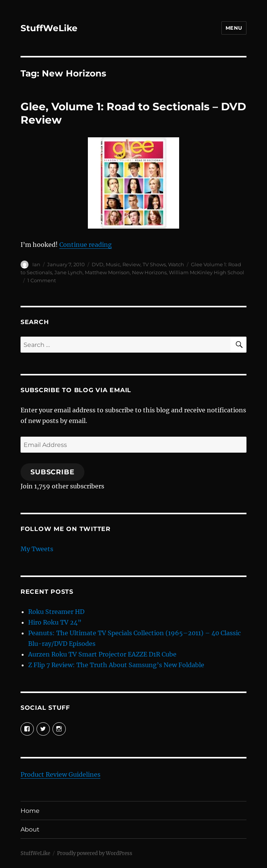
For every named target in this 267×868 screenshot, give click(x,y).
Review (131, 264)
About (30, 829)
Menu (234, 28)
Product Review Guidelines (60, 774)
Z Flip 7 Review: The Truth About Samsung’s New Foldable (116, 665)
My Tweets (37, 549)
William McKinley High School (207, 272)
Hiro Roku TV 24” (55, 622)
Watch (176, 264)
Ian (36, 264)
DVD (98, 264)
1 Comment (42, 280)
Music (113, 264)
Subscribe (52, 472)
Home (30, 811)
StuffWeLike (49, 28)
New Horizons (149, 272)
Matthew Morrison (107, 272)
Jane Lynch (68, 272)
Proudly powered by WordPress (95, 853)
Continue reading (86, 245)
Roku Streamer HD (56, 612)
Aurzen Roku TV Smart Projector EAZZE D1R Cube (102, 654)
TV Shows (154, 264)
